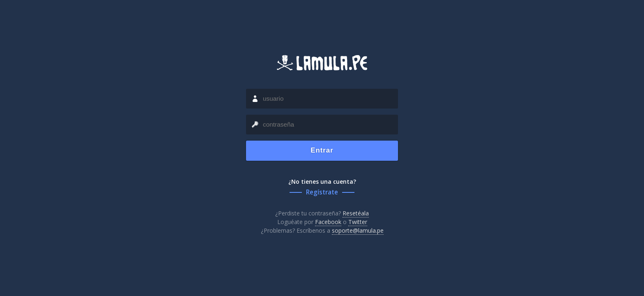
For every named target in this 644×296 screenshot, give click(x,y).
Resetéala (356, 213)
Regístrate (322, 192)
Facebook (328, 222)
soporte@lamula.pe (358, 230)
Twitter (358, 222)
